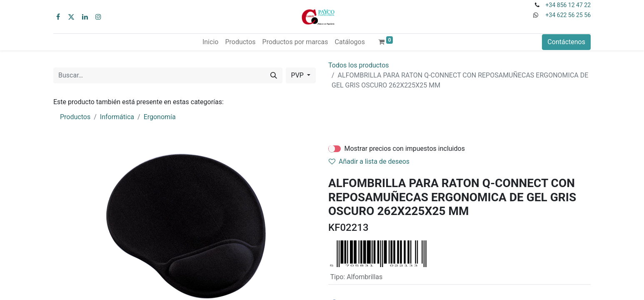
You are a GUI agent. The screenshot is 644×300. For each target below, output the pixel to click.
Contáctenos (566, 42)
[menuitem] (210, 42)
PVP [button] (298, 75)
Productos (75, 117)
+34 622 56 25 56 (568, 15)
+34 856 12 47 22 (568, 5)
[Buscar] (274, 75)
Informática (117, 117)
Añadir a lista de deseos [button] (369, 161)
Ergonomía (160, 117)
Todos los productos (359, 65)
